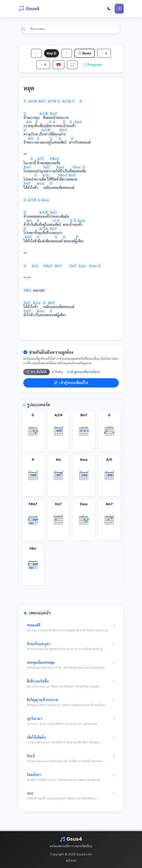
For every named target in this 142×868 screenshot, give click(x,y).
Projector (93, 65)
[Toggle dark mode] (109, 9)
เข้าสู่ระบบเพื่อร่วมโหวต (83, 372)
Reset (85, 53)
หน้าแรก (71, 861)
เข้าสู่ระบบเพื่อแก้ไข (71, 383)
